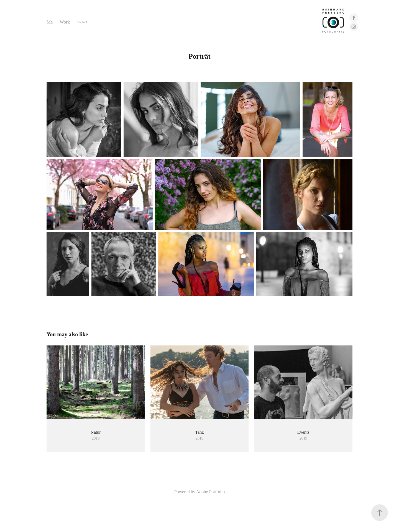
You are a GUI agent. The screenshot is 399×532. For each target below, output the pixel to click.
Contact (82, 22)
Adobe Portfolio (211, 492)
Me (50, 22)
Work (65, 22)
